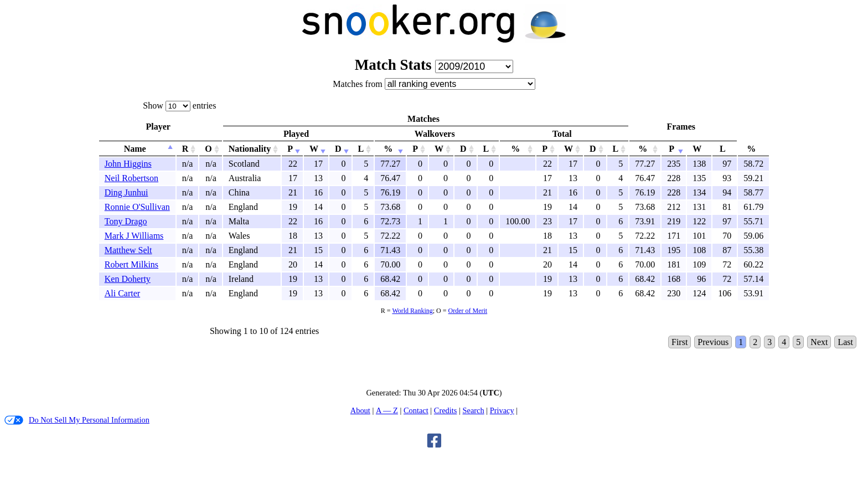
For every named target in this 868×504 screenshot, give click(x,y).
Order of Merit (468, 311)
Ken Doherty (128, 279)
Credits (446, 410)
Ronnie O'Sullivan (137, 207)
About (360, 410)
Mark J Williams (134, 236)
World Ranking (412, 311)
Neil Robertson (131, 178)
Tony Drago (126, 221)
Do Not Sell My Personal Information (77, 420)
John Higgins (128, 164)
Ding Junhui (126, 192)
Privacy (502, 410)
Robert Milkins (131, 264)
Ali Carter (122, 293)
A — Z (387, 410)
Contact (416, 410)
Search (473, 410)
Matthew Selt (128, 250)
